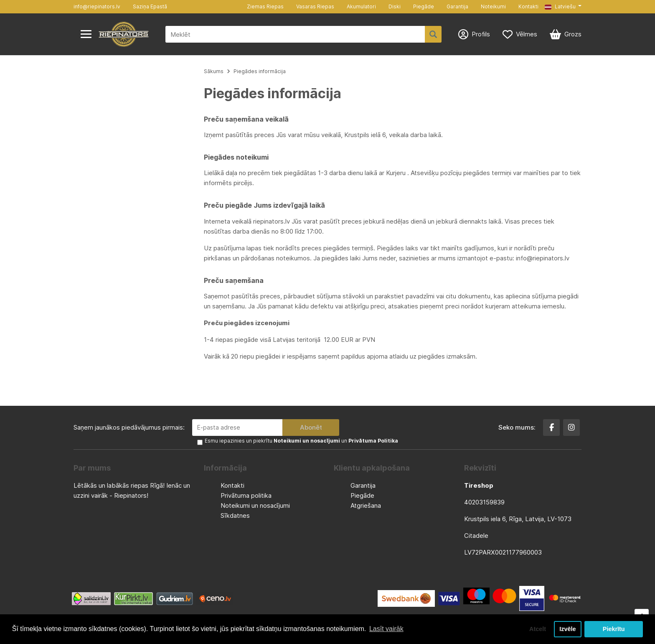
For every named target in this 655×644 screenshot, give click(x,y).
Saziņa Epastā (150, 6)
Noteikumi (493, 6)
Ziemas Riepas (265, 6)
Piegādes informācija (260, 71)
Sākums (214, 71)
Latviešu (560, 6)
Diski (395, 6)
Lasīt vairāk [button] (386, 629)
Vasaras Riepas (315, 6)
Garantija (457, 6)
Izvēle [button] (567, 629)
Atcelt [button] (538, 629)
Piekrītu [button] (614, 629)
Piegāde (424, 6)
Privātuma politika (246, 495)
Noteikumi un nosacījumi (255, 505)
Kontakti (528, 6)
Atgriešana (366, 505)
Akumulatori (361, 6)
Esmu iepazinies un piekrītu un (301, 441)
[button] (563, 7)
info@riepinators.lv (97, 6)
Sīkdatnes (235, 515)
